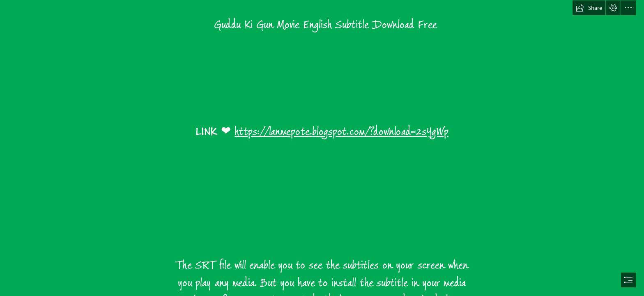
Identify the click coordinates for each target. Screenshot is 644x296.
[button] (589, 8)
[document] (322, 148)
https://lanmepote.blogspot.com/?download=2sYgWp (342, 132)
